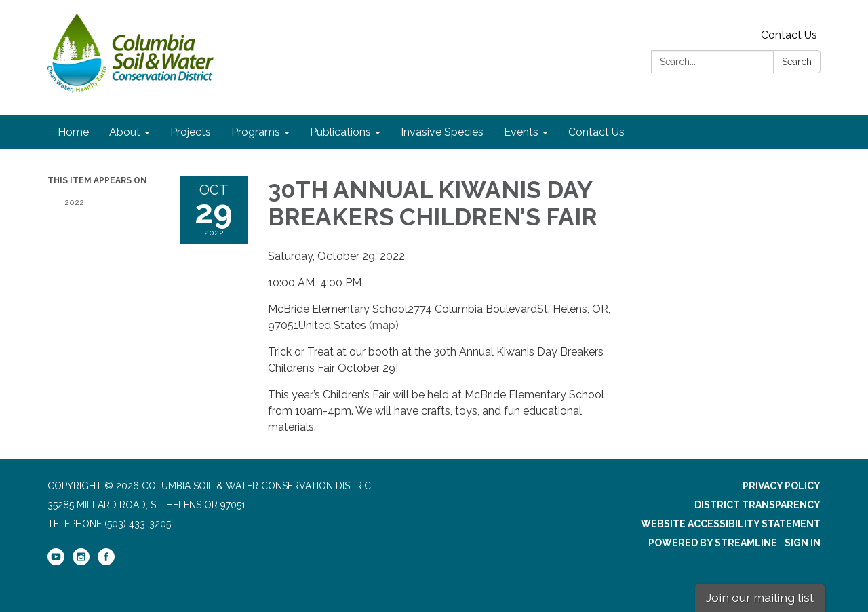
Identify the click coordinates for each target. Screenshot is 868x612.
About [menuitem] (125, 132)
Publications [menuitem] (340, 132)
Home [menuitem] (73, 132)
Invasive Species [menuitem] (442, 132)
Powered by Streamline (713, 543)
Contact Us (789, 35)
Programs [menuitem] (256, 132)
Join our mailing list (760, 597)
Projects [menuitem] (191, 132)
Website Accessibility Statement (731, 524)
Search (797, 62)
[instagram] (81, 562)
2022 (74, 202)
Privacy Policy (782, 486)
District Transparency (757, 505)
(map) (384, 325)
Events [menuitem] (521, 132)
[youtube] (56, 562)
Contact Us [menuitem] (596, 132)
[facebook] (106, 562)
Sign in (803, 543)
